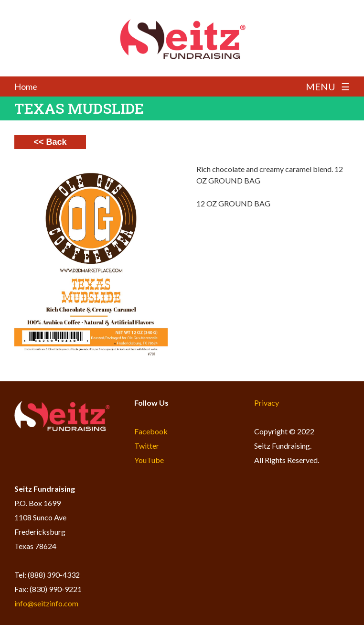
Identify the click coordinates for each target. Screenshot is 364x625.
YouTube (149, 460)
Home (26, 86)
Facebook (151, 431)
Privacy (267, 403)
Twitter (147, 446)
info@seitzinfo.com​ (46, 603)
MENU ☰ (328, 86)
